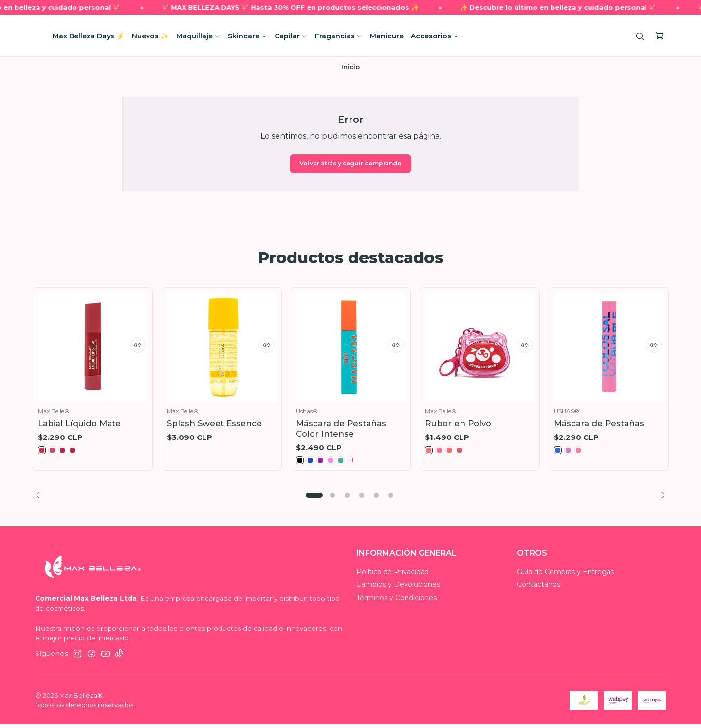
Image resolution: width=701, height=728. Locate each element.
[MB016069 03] (325, 463)
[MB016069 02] (313, 463)
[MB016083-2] (571, 453)
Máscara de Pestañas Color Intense (341, 430)
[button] (314, 499)
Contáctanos (539, 588)
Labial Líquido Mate (79, 425)
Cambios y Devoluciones (398, 588)
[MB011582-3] (67, 453)
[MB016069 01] (301, 463)
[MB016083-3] (583, 453)
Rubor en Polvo (458, 425)
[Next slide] (660, 499)
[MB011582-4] (79, 453)
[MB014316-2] (442, 453)
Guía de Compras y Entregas (565, 575)
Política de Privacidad (393, 575)
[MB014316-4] (466, 453)
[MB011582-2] (55, 453)
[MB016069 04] (337, 463)
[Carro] (660, 36)
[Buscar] (642, 36)
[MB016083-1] (559, 453)
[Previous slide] (41, 499)
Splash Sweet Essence (214, 425)
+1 (361, 463)
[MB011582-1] (43, 453)
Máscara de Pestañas (599, 425)
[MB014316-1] (430, 453)
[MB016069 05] (350, 463)
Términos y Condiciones (397, 601)
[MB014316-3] (454, 453)
